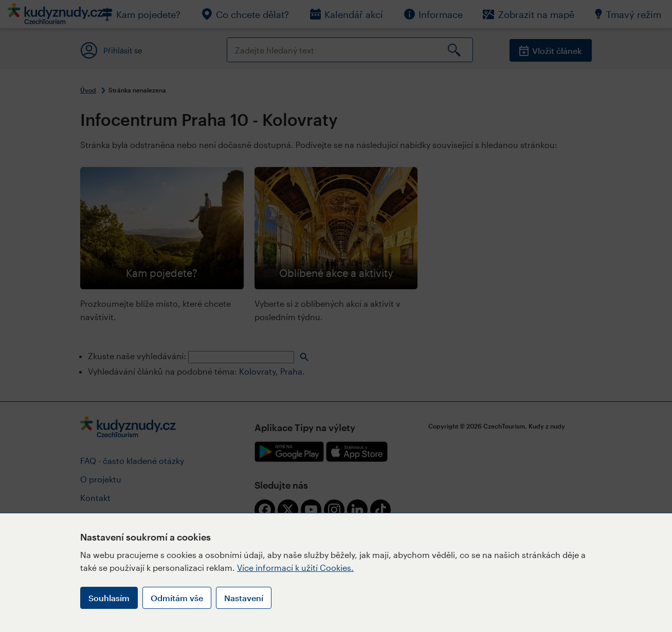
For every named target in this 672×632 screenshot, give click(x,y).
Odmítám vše (177, 598)
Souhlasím (109, 598)
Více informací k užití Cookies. (295, 568)
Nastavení (244, 598)
